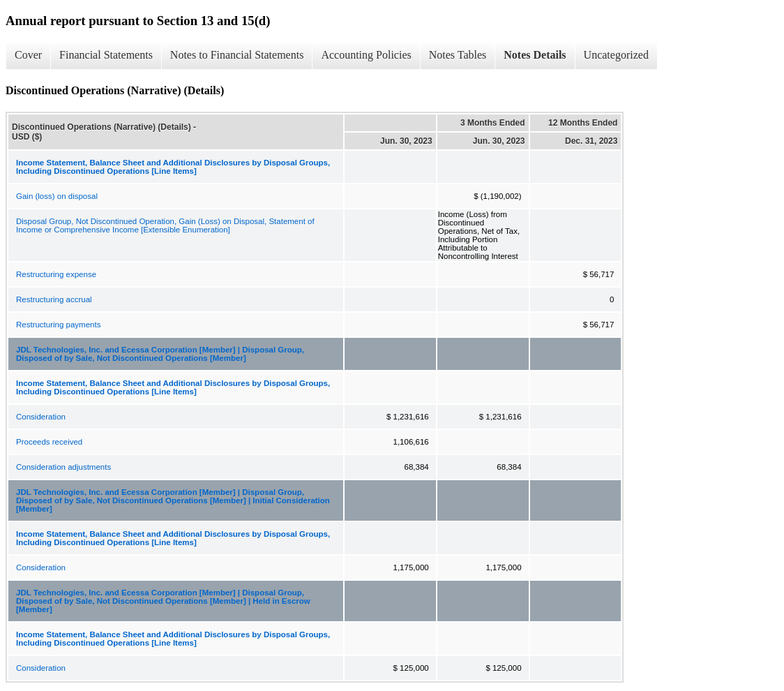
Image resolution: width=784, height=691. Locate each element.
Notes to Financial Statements (237, 55)
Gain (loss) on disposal (57, 196)
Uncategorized (616, 55)
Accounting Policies (366, 55)
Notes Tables (458, 55)
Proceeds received (49, 442)
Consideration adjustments (63, 467)
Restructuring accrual (54, 299)
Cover (28, 55)
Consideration (41, 417)
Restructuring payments (58, 325)
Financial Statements (106, 55)
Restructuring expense (56, 274)
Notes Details (535, 55)
